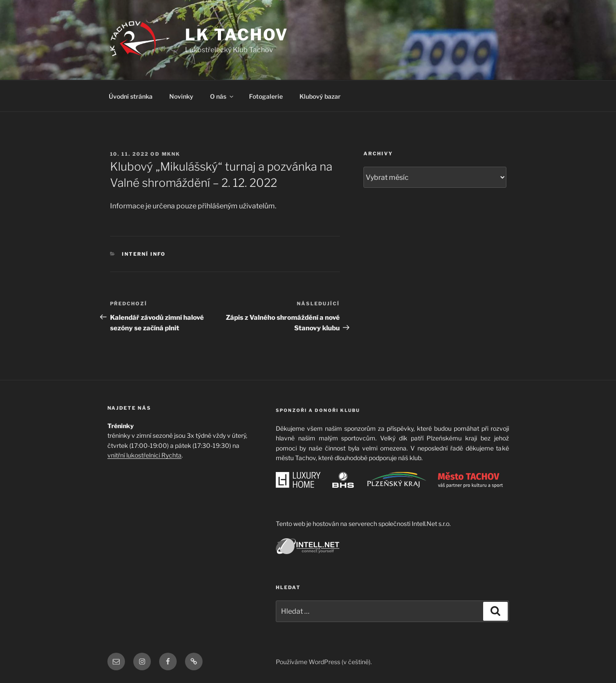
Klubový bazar (320, 96)
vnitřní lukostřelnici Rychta (144, 455)
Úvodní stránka (131, 96)
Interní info (144, 254)
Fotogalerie (266, 96)
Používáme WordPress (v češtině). (324, 662)
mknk (171, 154)
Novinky (181, 96)
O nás (222, 96)
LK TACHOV (237, 35)
